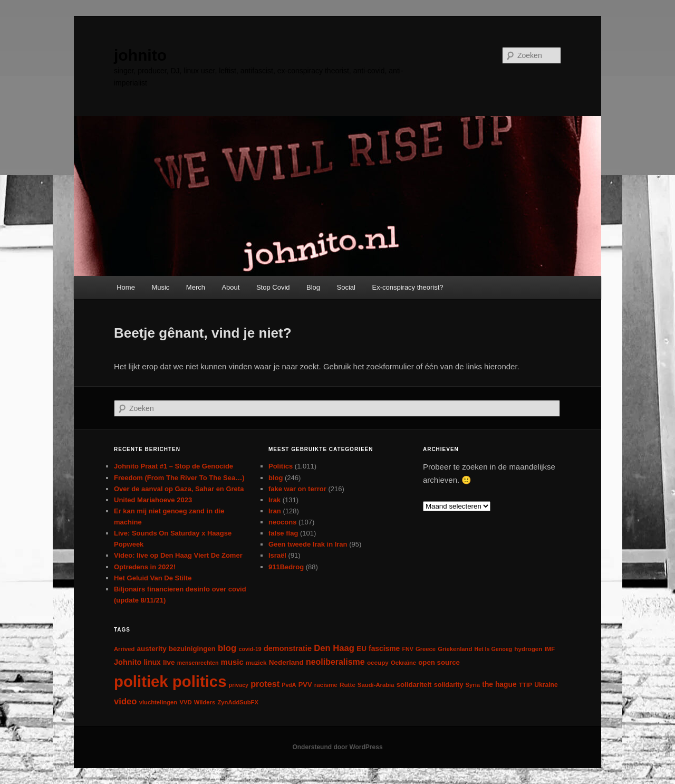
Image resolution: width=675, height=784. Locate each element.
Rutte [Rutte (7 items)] (348, 685)
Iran (275, 511)
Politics (281, 466)
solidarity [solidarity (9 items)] (449, 685)
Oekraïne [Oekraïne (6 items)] (403, 663)
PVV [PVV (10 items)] (305, 685)
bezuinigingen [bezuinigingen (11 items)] (192, 649)
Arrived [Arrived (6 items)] (124, 649)
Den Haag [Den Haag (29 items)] (334, 648)
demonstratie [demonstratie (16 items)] (288, 648)
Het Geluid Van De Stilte (153, 578)
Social (346, 287)
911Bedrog (286, 567)
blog (276, 478)
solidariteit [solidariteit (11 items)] (414, 685)
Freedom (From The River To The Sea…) (179, 478)
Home (126, 287)
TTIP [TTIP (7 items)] (525, 685)
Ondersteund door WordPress (337, 747)
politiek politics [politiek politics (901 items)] (170, 681)
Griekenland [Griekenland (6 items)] (455, 649)
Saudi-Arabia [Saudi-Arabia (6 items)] (376, 685)
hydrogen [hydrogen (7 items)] (528, 649)
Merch (196, 287)
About (230, 287)
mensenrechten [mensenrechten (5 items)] (198, 663)
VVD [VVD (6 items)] (185, 702)
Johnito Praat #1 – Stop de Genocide (173, 466)
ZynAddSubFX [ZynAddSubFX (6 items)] (238, 702)
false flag (283, 533)
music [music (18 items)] (232, 662)
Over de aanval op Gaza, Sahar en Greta (179, 489)
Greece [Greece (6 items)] (426, 649)
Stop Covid (273, 287)
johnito (140, 55)
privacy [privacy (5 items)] (239, 685)
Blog (313, 287)
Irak (274, 500)
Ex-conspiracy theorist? (407, 287)
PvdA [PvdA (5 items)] (289, 685)
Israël (277, 555)
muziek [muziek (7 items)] (256, 662)
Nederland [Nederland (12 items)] (286, 662)
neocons (282, 522)
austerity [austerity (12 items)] (152, 649)
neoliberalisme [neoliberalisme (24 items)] (335, 662)
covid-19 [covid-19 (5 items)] (250, 649)
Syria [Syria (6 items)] (473, 685)
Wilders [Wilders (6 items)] (205, 702)
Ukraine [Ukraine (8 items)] (546, 685)
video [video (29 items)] (126, 701)
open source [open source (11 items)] (439, 662)
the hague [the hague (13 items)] (499, 684)
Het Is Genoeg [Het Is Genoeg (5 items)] (493, 649)
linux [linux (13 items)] (152, 662)
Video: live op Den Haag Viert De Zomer (178, 555)
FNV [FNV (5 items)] (407, 649)
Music (160, 287)
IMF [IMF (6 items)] (550, 649)
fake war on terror (297, 489)
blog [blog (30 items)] (227, 648)
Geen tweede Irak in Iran (308, 544)
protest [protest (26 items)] (265, 684)
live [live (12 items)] (169, 662)
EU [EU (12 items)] (361, 649)
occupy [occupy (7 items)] (378, 662)
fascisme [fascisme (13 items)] (384, 648)
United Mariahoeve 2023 (153, 500)
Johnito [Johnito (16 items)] (128, 662)
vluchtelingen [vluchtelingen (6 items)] (158, 702)
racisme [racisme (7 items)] (326, 685)
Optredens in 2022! (145, 567)
